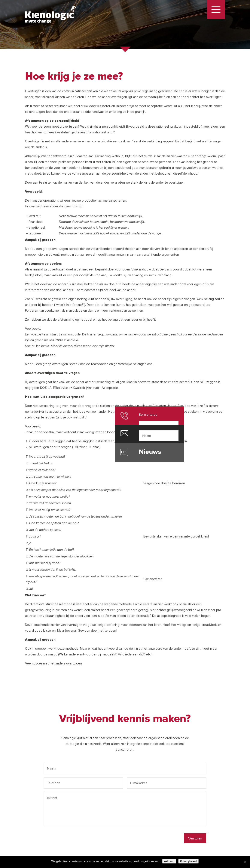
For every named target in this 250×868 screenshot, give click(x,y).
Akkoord (169, 861)
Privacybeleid (188, 861)
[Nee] (245, 862)
